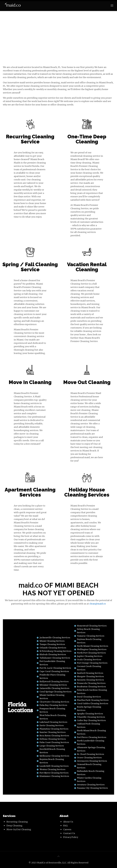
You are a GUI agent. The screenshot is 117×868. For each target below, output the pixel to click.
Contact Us (69, 833)
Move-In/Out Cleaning (19, 829)
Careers (67, 829)
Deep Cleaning (14, 826)
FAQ (65, 826)
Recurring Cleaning (17, 822)
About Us (68, 822)
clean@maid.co (98, 604)
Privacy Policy (71, 837)
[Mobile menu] (112, 5)
